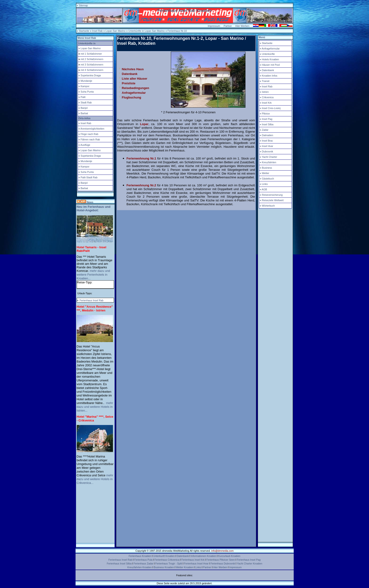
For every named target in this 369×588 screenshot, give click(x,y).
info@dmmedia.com (223, 551)
